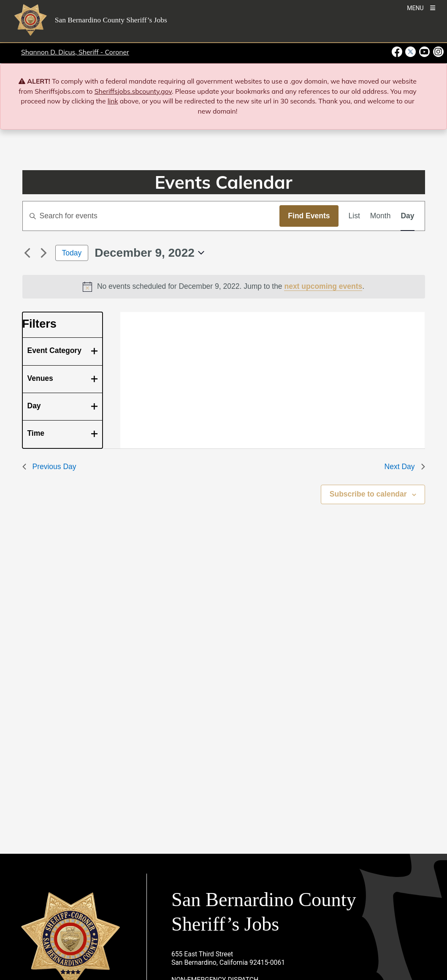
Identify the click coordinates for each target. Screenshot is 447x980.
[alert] (224, 287)
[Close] (428, 82)
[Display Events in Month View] (381, 216)
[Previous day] (27, 253)
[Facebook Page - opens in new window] (398, 52)
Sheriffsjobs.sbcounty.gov (133, 91)
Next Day (405, 467)
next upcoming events (323, 286)
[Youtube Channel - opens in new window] (424, 52)
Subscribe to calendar (368, 494)
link (113, 101)
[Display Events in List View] (354, 216)
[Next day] (44, 253)
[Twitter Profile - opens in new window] (410, 52)
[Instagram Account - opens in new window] (438, 52)
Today (72, 253)
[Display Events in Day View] (407, 216)
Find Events (309, 216)
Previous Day (49, 467)
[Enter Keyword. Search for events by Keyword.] (151, 216)
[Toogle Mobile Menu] (421, 7)
